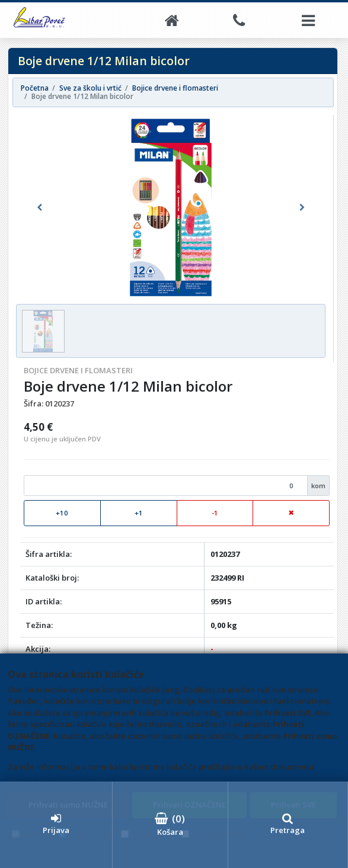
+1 (139, 513)
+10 (62, 513)
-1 (215, 513)
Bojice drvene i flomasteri (78, 370)
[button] (39, 207)
